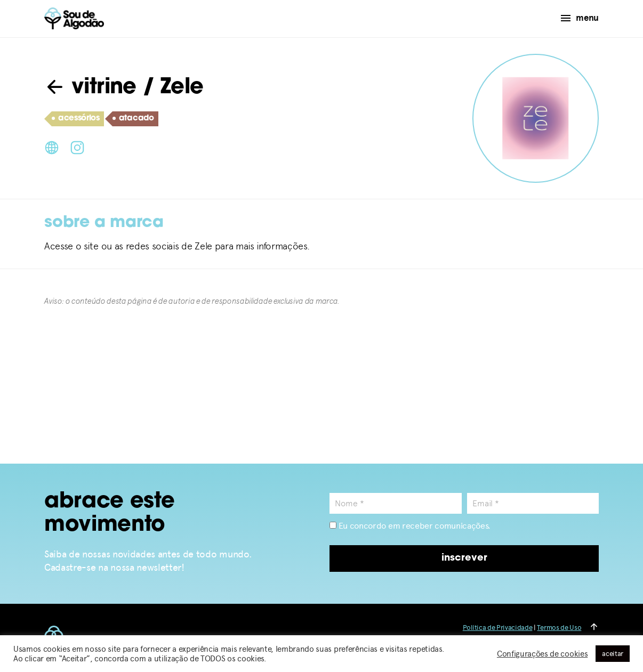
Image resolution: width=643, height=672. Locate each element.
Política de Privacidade (498, 628)
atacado (133, 119)
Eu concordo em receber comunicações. (410, 526)
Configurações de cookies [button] (542, 654)
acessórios (76, 119)
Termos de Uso (559, 628)
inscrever (464, 558)
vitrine (90, 88)
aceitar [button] (613, 654)
